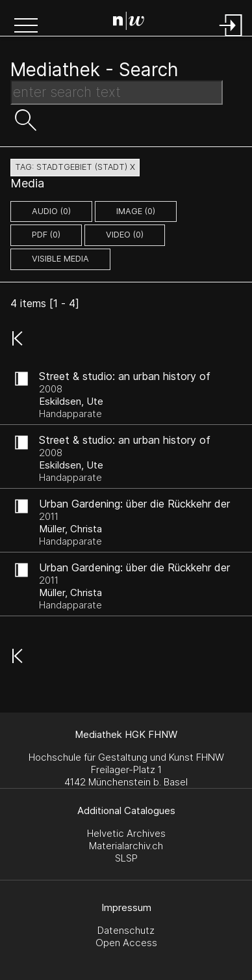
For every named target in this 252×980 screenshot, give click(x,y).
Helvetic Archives (126, 833)
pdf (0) (46, 235)
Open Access (126, 943)
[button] (26, 27)
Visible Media (60, 259)
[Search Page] (129, 23)
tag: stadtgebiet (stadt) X (75, 167)
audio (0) (51, 211)
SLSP (126, 858)
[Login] (231, 37)
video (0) (125, 235)
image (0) (136, 211)
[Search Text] (117, 92)
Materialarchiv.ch (126, 846)
